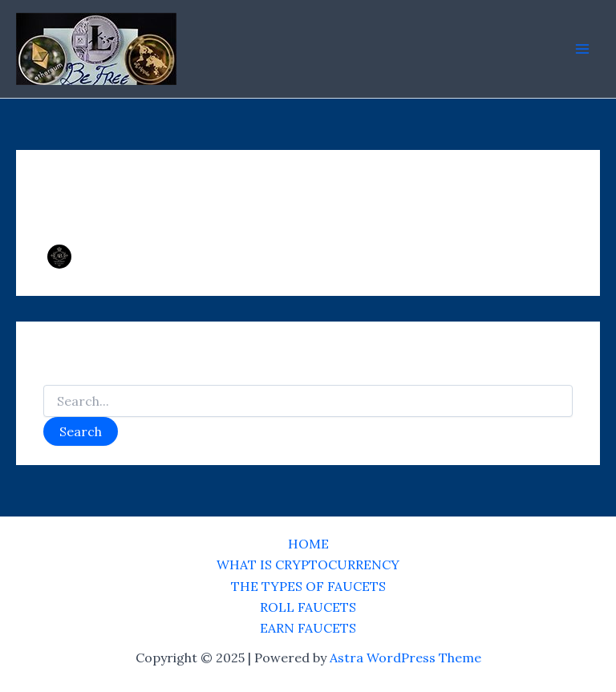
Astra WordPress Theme (405, 658)
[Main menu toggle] (582, 49)
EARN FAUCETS (308, 628)
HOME (308, 544)
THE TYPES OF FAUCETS (308, 586)
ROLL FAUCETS (308, 607)
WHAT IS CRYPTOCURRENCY (308, 565)
